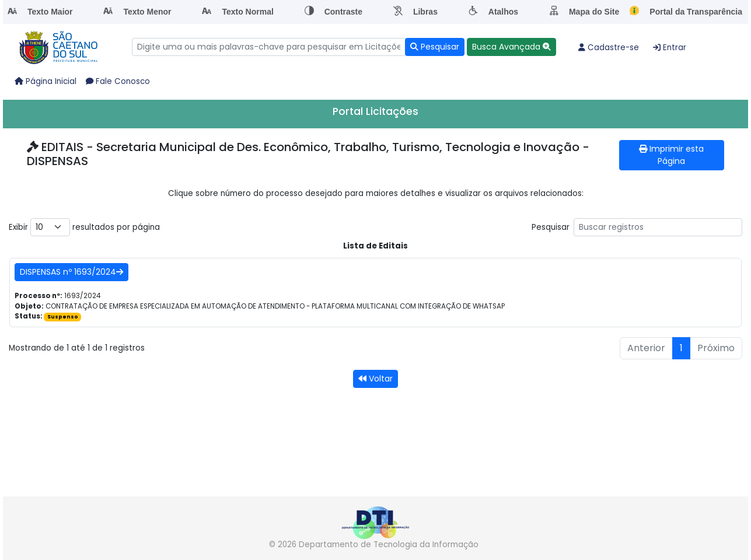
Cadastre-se (609, 48)
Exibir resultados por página (84, 227)
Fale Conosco (118, 81)
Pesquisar (637, 227)
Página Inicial (46, 81)
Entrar (670, 48)
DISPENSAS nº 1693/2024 (71, 272)
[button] (511, 47)
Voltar (375, 379)
